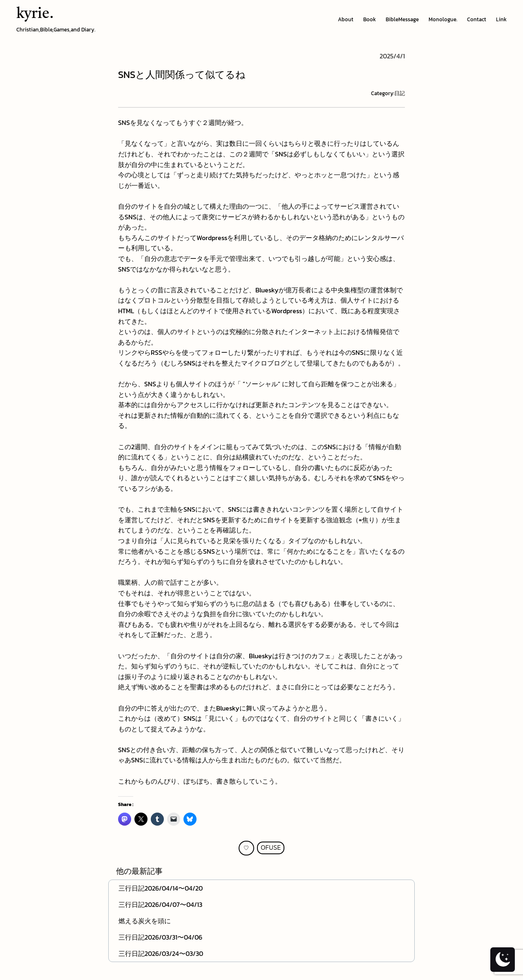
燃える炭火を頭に (145, 921)
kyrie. (35, 14)
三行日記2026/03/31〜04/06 (160, 937)
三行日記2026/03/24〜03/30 (161, 953)
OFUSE (271, 848)
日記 (400, 93)
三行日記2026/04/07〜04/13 (160, 904)
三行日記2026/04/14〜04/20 (161, 888)
